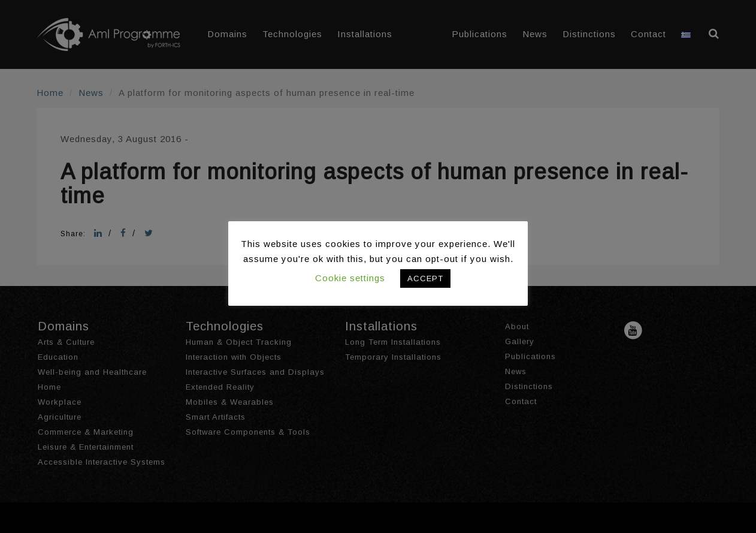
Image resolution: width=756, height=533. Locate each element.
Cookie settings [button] (350, 278)
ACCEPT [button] (425, 278)
